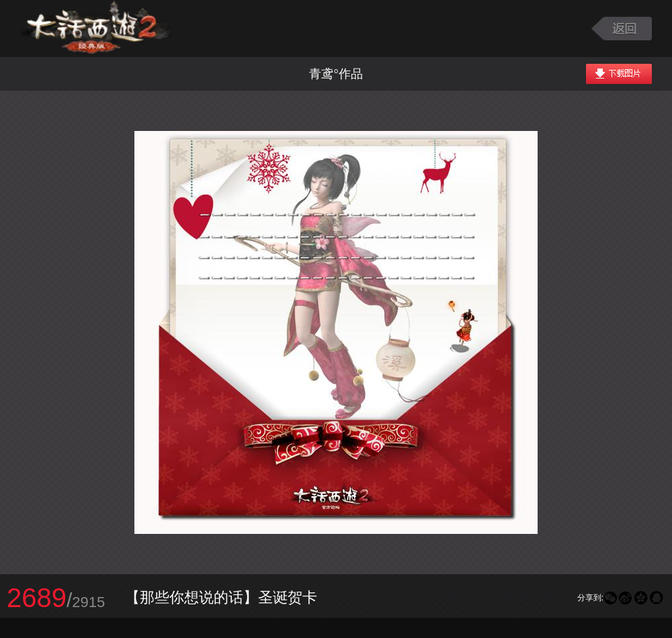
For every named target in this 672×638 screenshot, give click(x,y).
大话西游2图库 (96, 29)
